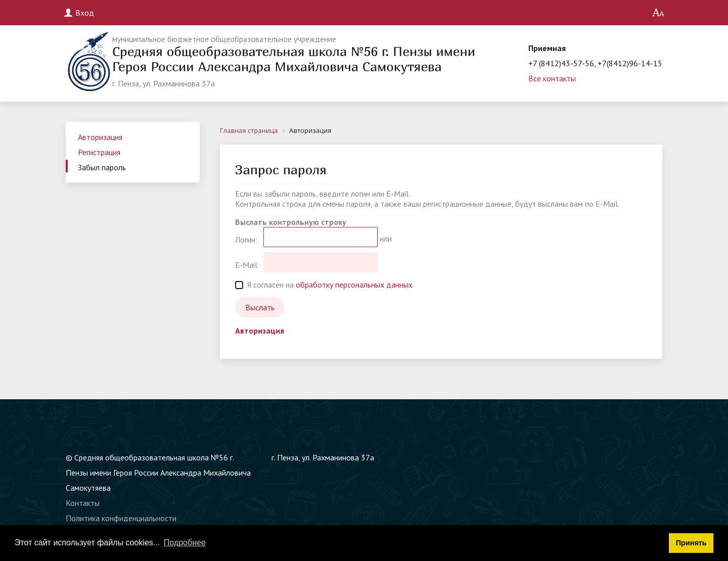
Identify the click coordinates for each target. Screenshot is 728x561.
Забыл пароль (102, 167)
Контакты (83, 503)
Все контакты (552, 78)
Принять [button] (691, 543)
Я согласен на (324, 285)
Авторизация (100, 137)
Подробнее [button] (185, 543)
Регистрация (99, 152)
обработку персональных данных (354, 285)
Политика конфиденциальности (121, 518)
